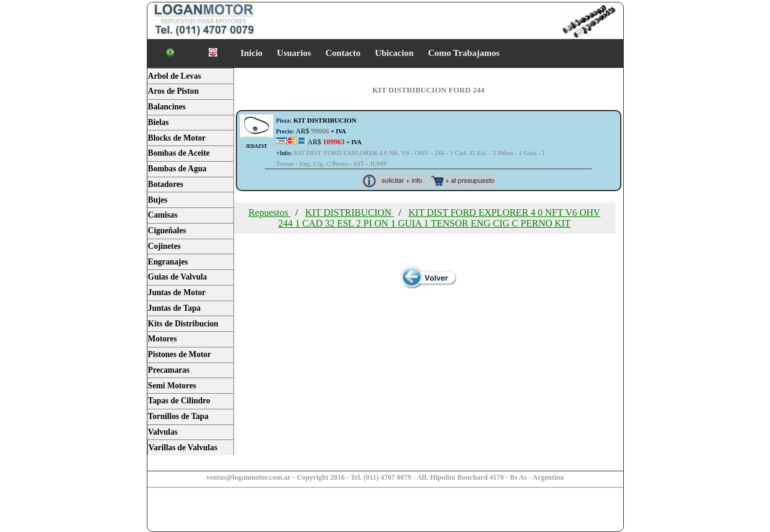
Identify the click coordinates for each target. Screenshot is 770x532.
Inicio (252, 53)
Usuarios (294, 53)
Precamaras (169, 370)
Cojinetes (164, 246)
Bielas (159, 122)
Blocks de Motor (177, 138)
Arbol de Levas (174, 76)
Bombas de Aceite (179, 153)
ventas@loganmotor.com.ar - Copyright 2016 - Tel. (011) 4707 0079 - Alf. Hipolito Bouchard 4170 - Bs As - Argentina (385, 477)
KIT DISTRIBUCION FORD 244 (429, 90)
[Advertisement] (242, 511)
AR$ (311, 131)
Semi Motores (172, 386)
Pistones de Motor (180, 354)
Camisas (163, 215)
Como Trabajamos (464, 53)
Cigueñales (167, 231)
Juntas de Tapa (174, 308)
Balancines (167, 107)
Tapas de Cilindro (179, 401)
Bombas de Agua (177, 169)
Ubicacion (394, 53)
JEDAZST (256, 146)
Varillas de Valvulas (183, 448)
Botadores (166, 184)
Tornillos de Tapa (178, 416)
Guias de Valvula (177, 277)
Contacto (343, 53)
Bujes (158, 200)
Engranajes (168, 262)
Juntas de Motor (177, 292)
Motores (162, 339)
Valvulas (163, 432)
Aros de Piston (173, 91)
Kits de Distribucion (183, 324)
